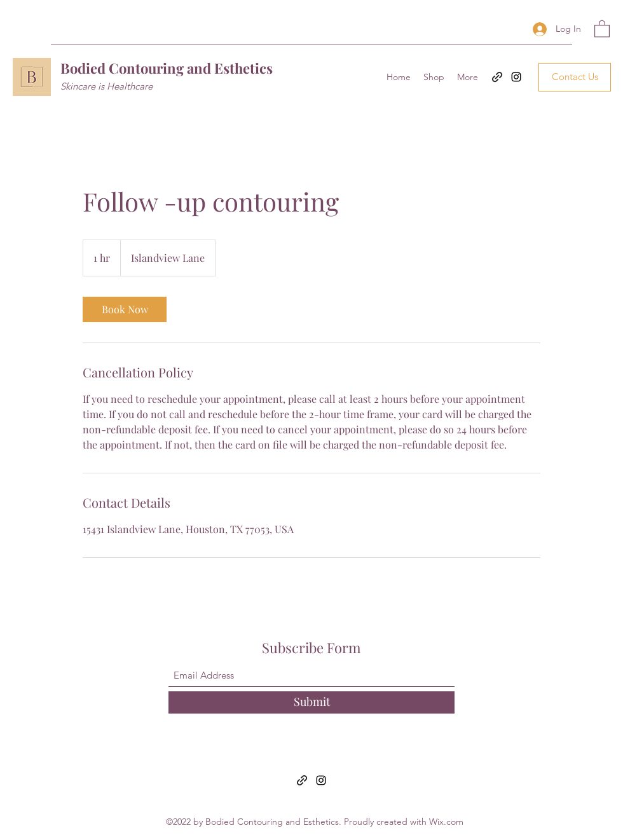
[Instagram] (516, 77)
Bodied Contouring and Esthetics (167, 68)
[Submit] (311, 702)
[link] (125, 309)
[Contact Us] (575, 77)
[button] (602, 28)
